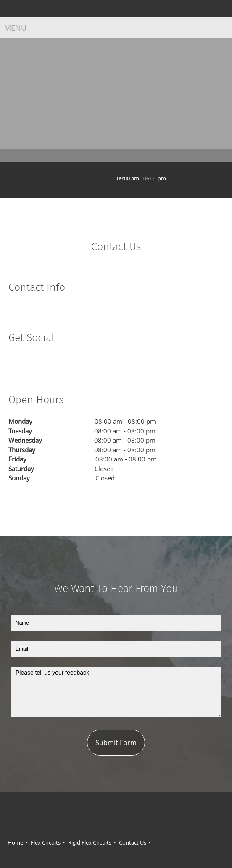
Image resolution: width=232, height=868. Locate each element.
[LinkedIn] (40, 363)
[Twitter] (27, 363)
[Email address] (98, 179)
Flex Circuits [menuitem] (46, 842)
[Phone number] (85, 179)
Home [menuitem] (15, 842)
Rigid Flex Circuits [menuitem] (90, 842)
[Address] (73, 179)
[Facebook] (15, 363)
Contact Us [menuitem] (133, 842)
